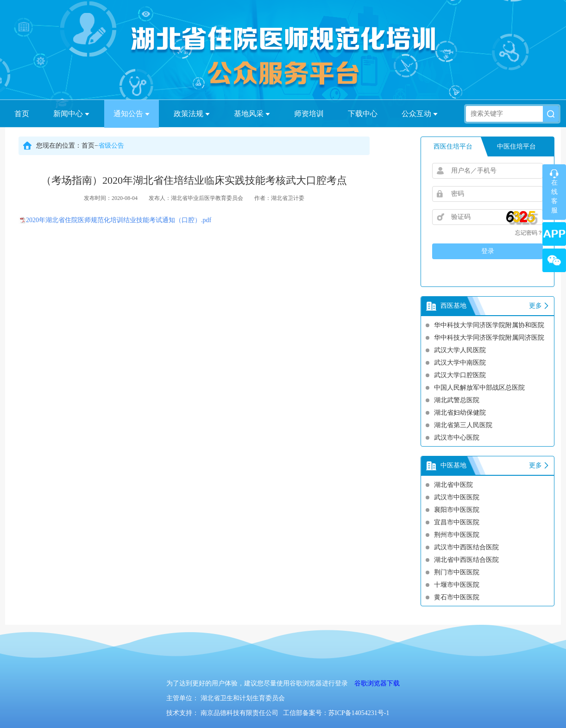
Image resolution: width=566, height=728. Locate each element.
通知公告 (132, 114)
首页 (22, 114)
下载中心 (363, 114)
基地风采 (252, 114)
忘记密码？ (529, 233)
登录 (488, 251)
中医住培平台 (516, 146)
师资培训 (309, 114)
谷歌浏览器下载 (377, 683)
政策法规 (192, 114)
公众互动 (420, 114)
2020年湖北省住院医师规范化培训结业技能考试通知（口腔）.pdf (119, 220)
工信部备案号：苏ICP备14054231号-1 (336, 713)
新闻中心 (71, 114)
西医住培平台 (453, 146)
